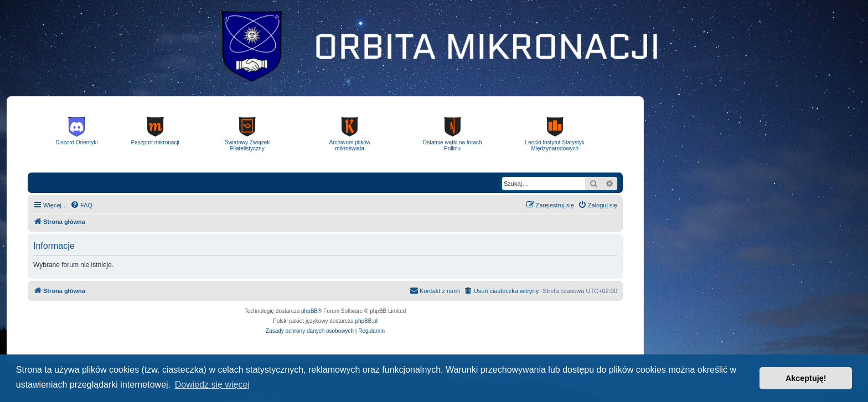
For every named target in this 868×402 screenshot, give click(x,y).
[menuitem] (81, 205)
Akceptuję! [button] (806, 378)
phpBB (309, 311)
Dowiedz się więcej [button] (212, 385)
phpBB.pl (366, 321)
